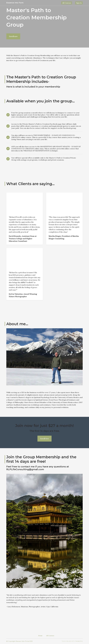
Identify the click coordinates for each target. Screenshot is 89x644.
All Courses (70, 3)
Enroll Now (44, 439)
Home (40, 636)
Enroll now (13, 36)
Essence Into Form (16, 3)
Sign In (80, 3)
